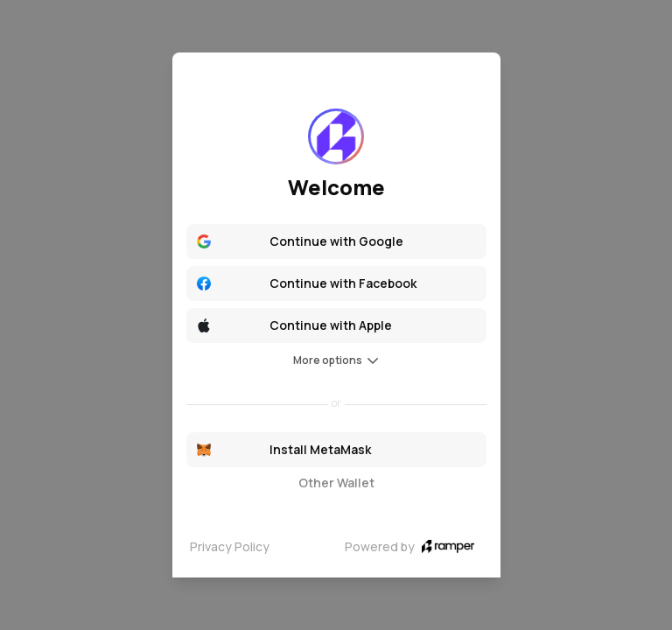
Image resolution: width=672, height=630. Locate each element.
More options (336, 360)
